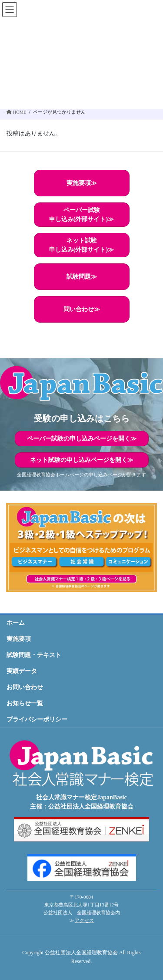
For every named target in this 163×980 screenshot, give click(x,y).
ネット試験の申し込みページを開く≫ (82, 460)
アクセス (84, 920)
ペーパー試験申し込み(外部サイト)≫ (81, 215)
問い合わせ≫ (82, 309)
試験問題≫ (82, 277)
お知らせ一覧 (25, 703)
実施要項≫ (82, 183)
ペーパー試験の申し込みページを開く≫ (82, 439)
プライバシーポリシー (37, 719)
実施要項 (19, 639)
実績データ (22, 671)
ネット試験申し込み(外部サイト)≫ (81, 245)
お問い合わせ (25, 687)
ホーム (16, 623)
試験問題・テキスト (34, 655)
